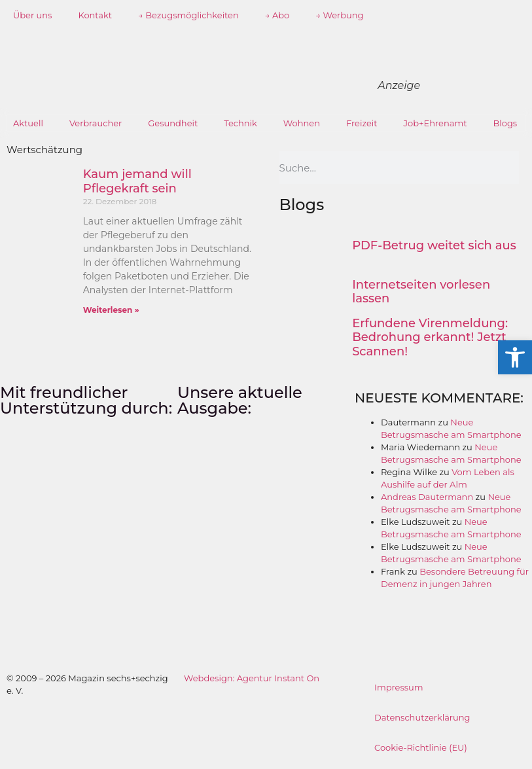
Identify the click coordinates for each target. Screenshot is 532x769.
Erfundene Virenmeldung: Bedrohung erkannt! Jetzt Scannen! (430, 337)
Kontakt (95, 15)
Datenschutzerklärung (422, 717)
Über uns (32, 15)
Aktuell (28, 123)
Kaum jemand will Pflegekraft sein (137, 181)
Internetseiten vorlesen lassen (421, 292)
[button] (515, 357)
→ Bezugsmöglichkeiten (188, 15)
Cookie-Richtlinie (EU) (421, 747)
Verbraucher (96, 123)
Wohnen (302, 123)
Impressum (399, 687)
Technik (240, 123)
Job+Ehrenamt (435, 123)
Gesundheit (173, 123)
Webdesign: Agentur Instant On (252, 678)
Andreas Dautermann (427, 497)
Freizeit (362, 123)
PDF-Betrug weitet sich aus (434, 245)
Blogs (505, 123)
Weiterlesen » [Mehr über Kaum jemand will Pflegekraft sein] (111, 310)
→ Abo (277, 15)
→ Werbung (339, 15)
